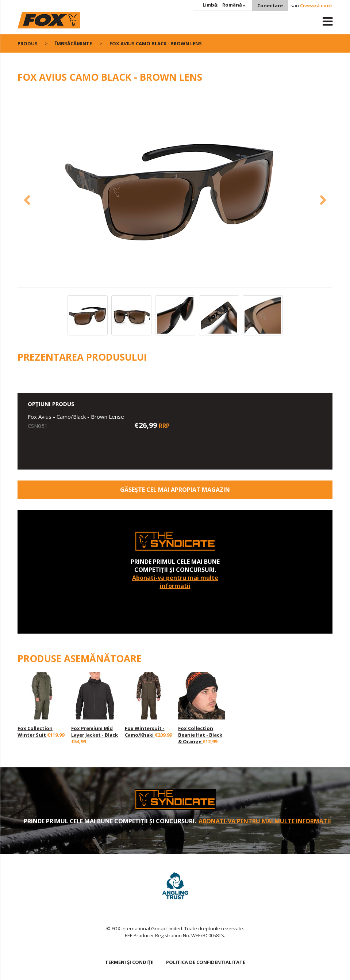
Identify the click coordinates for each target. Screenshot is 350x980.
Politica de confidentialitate (206, 962)
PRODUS (28, 43)
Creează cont (316, 5)
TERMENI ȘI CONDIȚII (129, 962)
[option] (175, 189)
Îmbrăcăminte (74, 43)
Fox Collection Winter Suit (35, 732)
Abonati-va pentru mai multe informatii (175, 582)
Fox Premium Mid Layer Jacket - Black (95, 732)
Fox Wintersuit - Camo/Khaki (145, 732)
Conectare (270, 5)
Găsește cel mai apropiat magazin (175, 490)
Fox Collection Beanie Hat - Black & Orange (200, 735)
